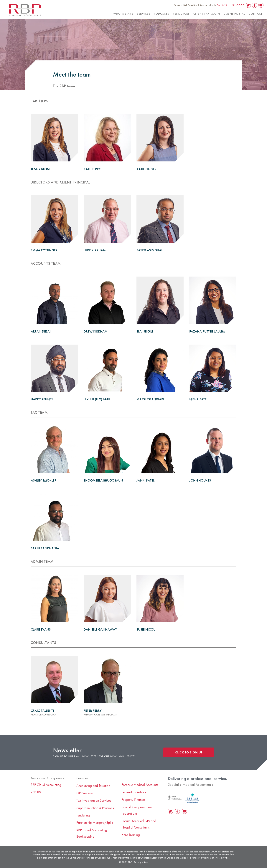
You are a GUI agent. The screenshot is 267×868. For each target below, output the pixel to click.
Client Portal (234, 14)
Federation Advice (134, 792)
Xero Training (131, 835)
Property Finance (133, 800)
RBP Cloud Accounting (46, 785)
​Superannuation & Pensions (95, 808)
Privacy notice (141, 862)
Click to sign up (189, 752)
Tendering (83, 815)
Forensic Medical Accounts (140, 785)
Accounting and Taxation (93, 786)
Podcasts (161, 14)
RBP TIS (36, 792)
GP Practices (85, 793)
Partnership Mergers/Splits (95, 822)
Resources (181, 14)
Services (144, 14)
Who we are (123, 14)
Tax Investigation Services (94, 800)
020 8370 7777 (231, 5)
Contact (256, 14)
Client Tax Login (207, 14)
